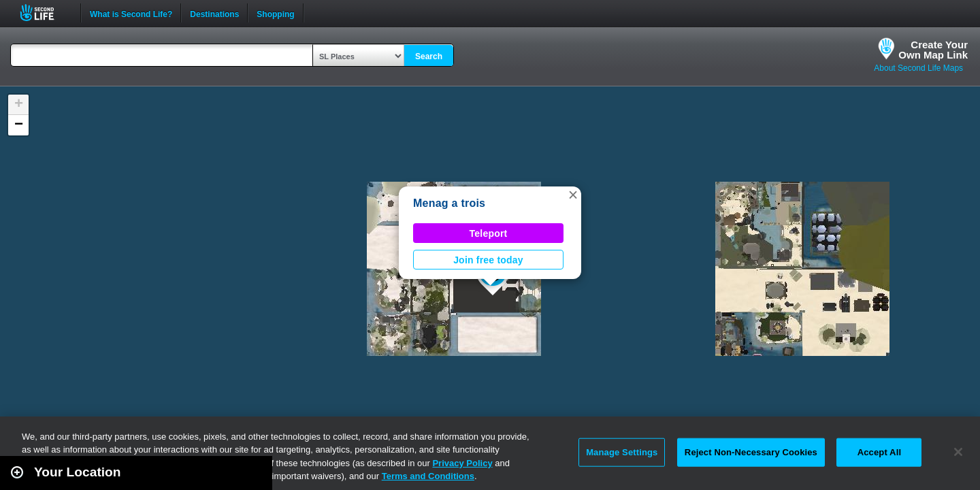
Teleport (489, 233)
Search (429, 56)
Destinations (214, 13)
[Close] (958, 452)
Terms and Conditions (428, 476)
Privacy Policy (462, 463)
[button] (573, 195)
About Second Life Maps (918, 68)
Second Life (45, 13)
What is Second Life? (131, 13)
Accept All (879, 452)
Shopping (275, 13)
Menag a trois (449, 203)
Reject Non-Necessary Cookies (751, 452)
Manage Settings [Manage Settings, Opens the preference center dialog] (622, 452)
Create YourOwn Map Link (933, 50)
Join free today (488, 260)
